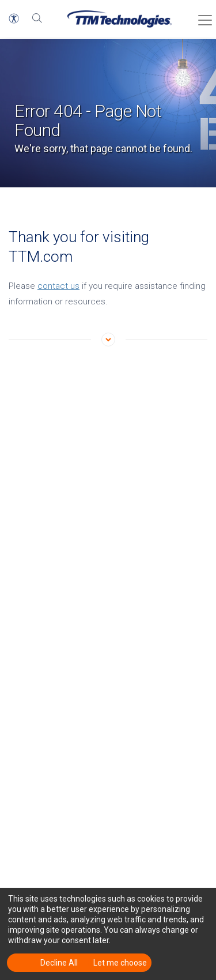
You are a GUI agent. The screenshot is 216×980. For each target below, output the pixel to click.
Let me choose (120, 963)
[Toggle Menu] (202, 16)
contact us (58, 286)
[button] (14, 18)
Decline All (59, 963)
